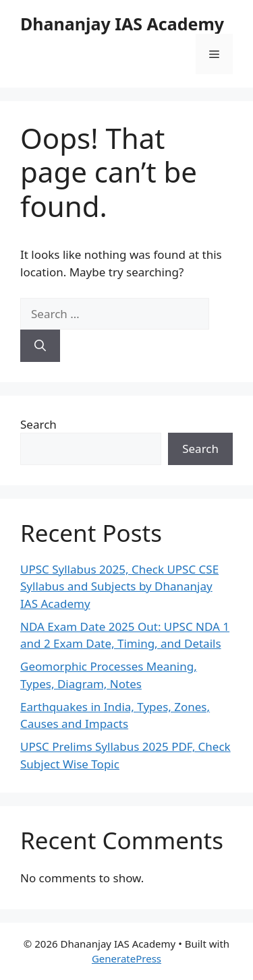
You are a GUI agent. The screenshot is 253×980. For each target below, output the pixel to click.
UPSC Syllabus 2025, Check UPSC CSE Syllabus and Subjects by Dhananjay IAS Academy (119, 586)
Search (38, 424)
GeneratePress (126, 958)
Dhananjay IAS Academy (122, 24)
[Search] (40, 346)
